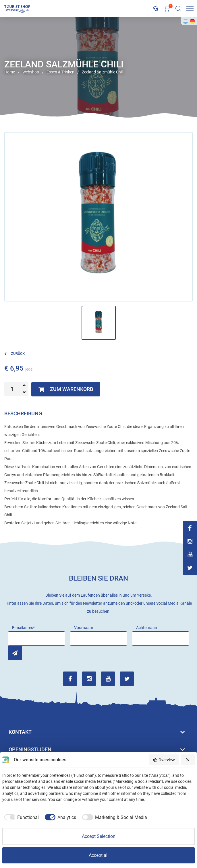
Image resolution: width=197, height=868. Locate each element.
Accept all (99, 855)
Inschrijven (15, 653)
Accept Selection (99, 836)
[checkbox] (21, 818)
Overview (164, 760)
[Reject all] (188, 760)
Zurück (15, 354)
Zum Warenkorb (66, 389)
